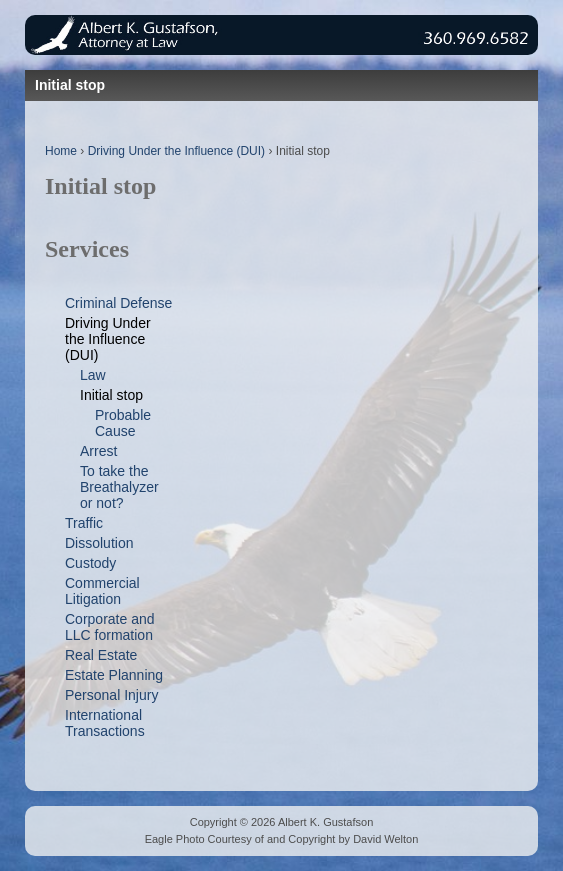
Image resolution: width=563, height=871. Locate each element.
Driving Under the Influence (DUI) (176, 151)
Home (61, 151)
